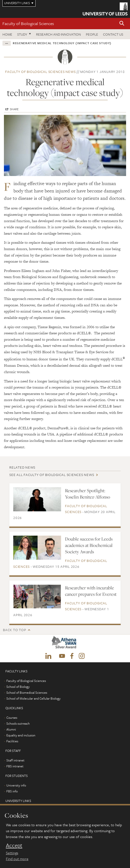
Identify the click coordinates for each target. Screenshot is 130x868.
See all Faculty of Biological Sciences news (52, 475)
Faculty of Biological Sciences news (40, 72)
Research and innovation (58, 34)
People (92, 34)
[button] (122, 24)
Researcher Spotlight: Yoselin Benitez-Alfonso (88, 494)
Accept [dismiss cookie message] (14, 845)
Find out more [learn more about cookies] (17, 859)
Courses (12, 718)
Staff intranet (15, 760)
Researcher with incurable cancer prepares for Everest (91, 591)
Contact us (113, 34)
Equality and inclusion (21, 735)
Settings (12, 853)
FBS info (12, 791)
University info (16, 785)
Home (7, 34)
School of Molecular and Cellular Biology (33, 698)
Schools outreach (18, 723)
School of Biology (18, 687)
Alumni (11, 729)
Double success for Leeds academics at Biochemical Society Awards (89, 545)
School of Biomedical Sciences (27, 692)
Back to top (14, 630)
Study (22, 34)
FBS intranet (15, 766)
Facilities (12, 741)
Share (14, 109)
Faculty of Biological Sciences (28, 23)
